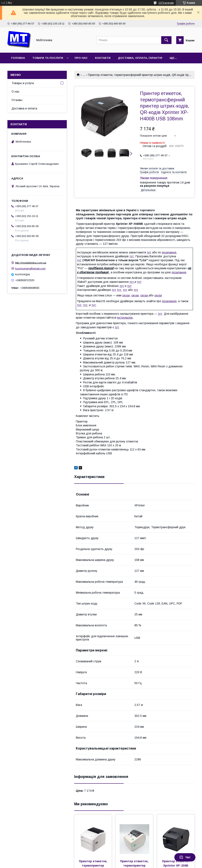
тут (149, 252)
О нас (15, 92)
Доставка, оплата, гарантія (140, 58)
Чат (185, 857)
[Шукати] (166, 40)
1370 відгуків (166, 3)
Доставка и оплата (24, 108)
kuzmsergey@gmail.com (30, 269)
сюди (126, 295)
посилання (169, 252)
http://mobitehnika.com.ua (31, 263)
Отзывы (17, 100)
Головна (18, 58)
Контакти (103, 58)
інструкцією (125, 318)
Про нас (81, 58)
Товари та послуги (48, 58)
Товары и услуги (23, 83)
